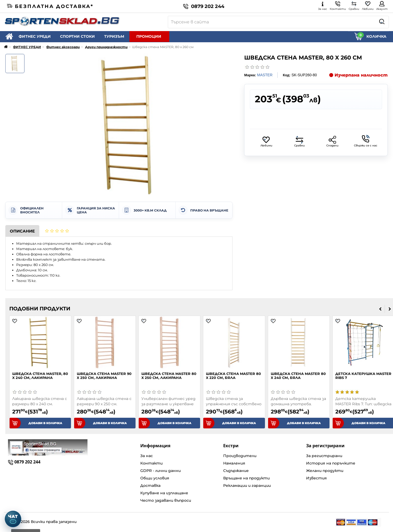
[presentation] (380, 309)
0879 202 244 (204, 6)
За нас (147, 456)
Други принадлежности (106, 47)
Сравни (299, 142)
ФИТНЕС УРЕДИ (35, 36)
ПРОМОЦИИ (149, 36)
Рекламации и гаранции (247, 485)
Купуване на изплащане (164, 493)
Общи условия (155, 478)
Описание (22, 231)
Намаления (234, 463)
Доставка (150, 485)
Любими (266, 142)
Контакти (151, 463)
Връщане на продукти (246, 478)
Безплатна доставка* (50, 6)
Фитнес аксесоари (63, 47)
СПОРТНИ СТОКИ (77, 36)
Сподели (332, 142)
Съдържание (236, 471)
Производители (240, 456)
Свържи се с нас (366, 141)
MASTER (265, 75)
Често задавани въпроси (166, 500)
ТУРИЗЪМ (114, 36)
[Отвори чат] (13, 519)
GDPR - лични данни (160, 471)
